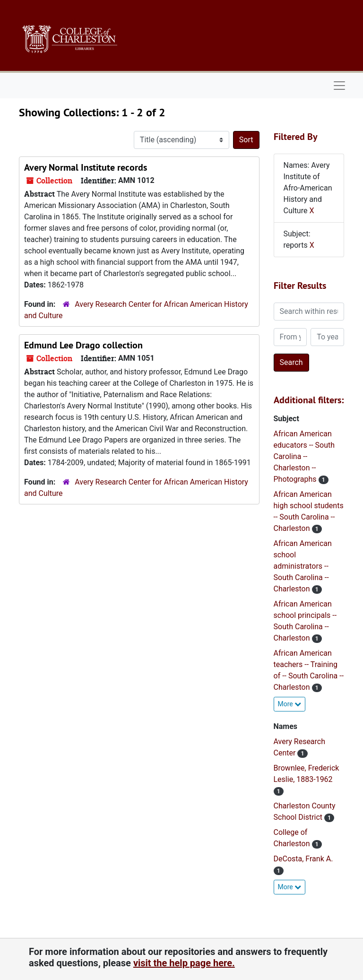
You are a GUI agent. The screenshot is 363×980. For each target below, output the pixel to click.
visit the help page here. (184, 963)
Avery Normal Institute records (86, 167)
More (290, 704)
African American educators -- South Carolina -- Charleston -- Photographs (304, 456)
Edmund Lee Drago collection (83, 345)
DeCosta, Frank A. (303, 859)
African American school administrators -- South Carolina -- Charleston (303, 566)
